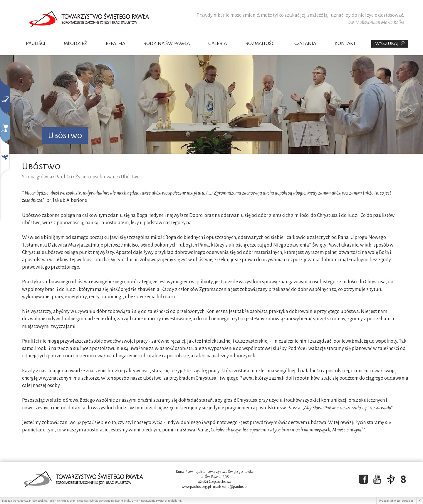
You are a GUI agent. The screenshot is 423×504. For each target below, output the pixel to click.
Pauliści (36, 43)
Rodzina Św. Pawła (167, 43)
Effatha (115, 43)
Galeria (218, 43)
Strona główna (37, 177)
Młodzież (75, 43)
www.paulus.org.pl (196, 487)
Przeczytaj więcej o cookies (396, 501)
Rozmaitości (261, 43)
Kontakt (345, 43)
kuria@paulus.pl (235, 487)
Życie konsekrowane (96, 177)
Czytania (305, 43)
